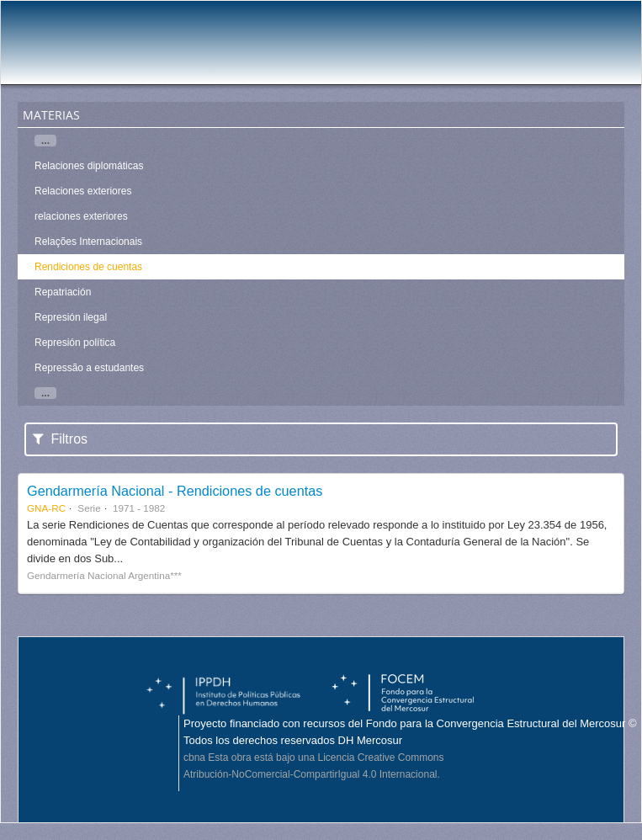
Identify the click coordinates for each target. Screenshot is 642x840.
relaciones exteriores (81, 216)
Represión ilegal (71, 317)
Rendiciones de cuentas (88, 267)
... (45, 141)
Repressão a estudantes (89, 368)
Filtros (60, 439)
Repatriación (63, 292)
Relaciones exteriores (83, 191)
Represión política (75, 343)
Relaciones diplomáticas (89, 166)
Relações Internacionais (88, 242)
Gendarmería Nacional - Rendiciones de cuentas (175, 491)
